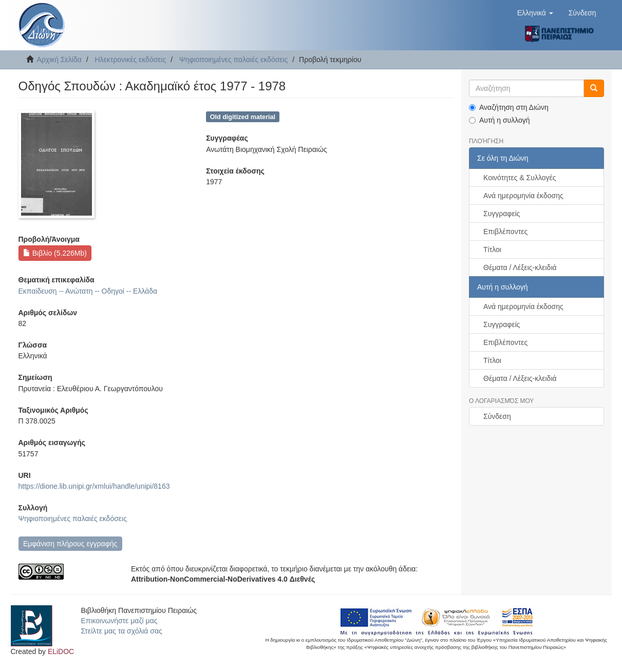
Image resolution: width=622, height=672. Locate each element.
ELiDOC (61, 651)
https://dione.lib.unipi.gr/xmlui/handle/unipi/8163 (94, 486)
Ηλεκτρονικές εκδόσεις (130, 60)
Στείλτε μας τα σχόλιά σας (121, 631)
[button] (535, 13)
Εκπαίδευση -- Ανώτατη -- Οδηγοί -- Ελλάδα (88, 291)
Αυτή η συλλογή (500, 120)
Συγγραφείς (502, 214)
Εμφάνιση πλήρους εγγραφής (70, 544)
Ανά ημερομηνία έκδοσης (523, 196)
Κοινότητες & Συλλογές (520, 178)
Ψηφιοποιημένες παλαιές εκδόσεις (233, 60)
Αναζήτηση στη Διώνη (509, 107)
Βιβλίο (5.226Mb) (55, 253)
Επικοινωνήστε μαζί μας (119, 621)
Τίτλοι (492, 249)
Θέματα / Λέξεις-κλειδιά (520, 267)
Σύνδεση (497, 416)
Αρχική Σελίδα (59, 60)
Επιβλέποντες (505, 232)
